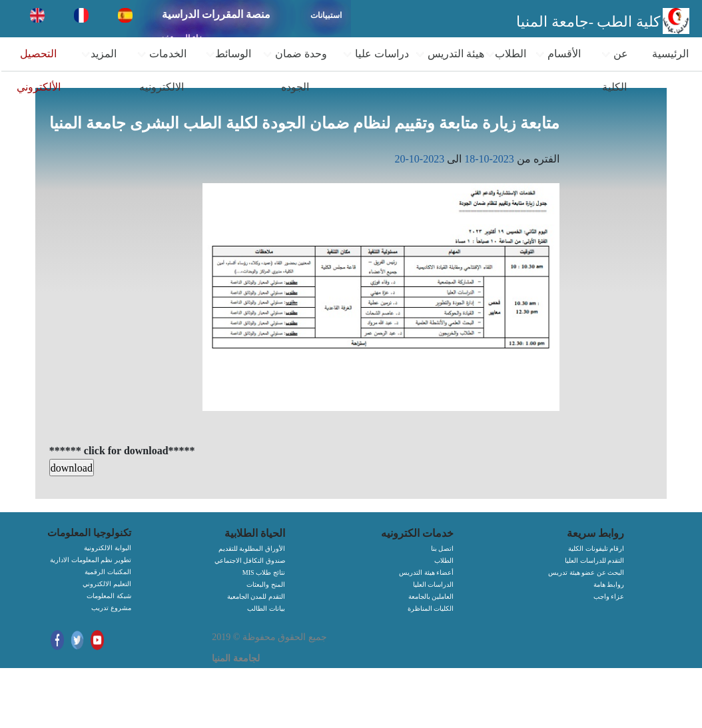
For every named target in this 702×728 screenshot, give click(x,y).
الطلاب (506, 54)
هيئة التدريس (450, 54)
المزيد (99, 54)
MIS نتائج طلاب (264, 572)
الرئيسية (670, 54)
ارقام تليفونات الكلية (596, 548)
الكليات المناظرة (431, 608)
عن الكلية (614, 70)
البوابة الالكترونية (108, 548)
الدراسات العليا (434, 584)
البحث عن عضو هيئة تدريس (586, 572)
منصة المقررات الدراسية (216, 14)
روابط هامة (609, 584)
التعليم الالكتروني (107, 584)
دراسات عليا (376, 54)
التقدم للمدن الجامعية (256, 596)
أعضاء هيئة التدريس (426, 572)
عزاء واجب (609, 596)
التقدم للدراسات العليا (594, 560)
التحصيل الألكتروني (39, 70)
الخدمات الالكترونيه (162, 70)
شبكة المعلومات (109, 596)
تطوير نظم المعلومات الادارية (91, 560)
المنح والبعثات (266, 584)
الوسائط (228, 54)
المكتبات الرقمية (108, 572)
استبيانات (326, 15)
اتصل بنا (443, 548)
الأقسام (558, 54)
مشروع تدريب (111, 608)
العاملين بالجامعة (431, 596)
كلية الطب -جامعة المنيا (588, 22)
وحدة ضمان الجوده (295, 70)
